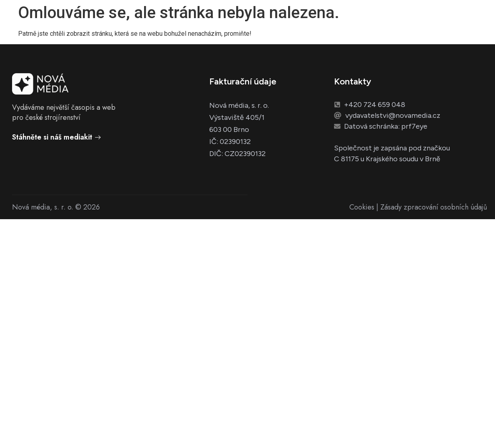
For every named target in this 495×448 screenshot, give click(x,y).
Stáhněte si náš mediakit (56, 137)
